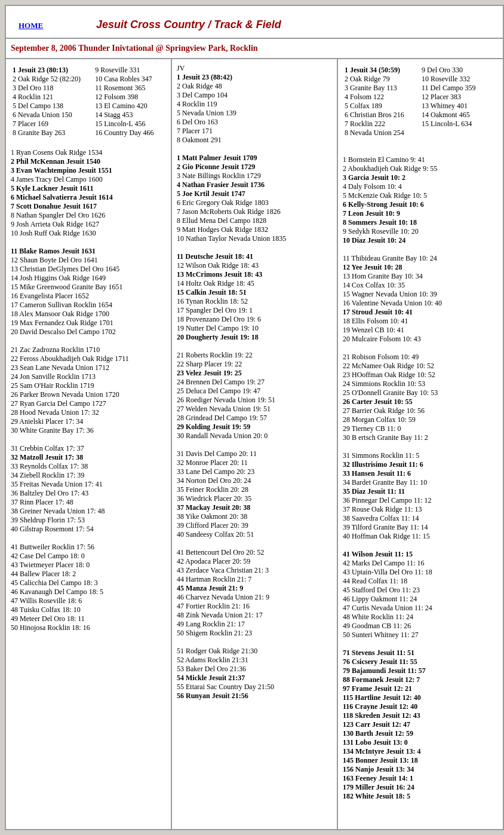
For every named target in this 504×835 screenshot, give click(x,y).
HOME (31, 25)
